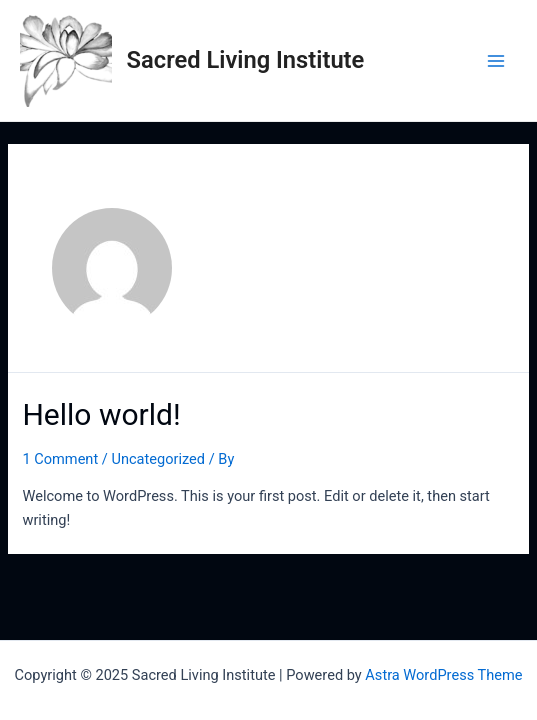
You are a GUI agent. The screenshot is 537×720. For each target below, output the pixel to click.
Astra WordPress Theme (443, 675)
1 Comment (60, 459)
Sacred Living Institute (246, 60)
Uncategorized (158, 459)
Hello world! (101, 414)
